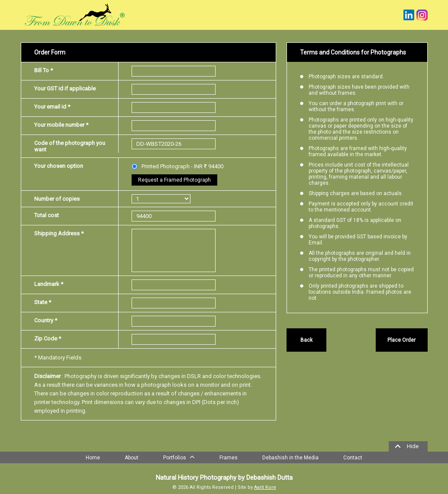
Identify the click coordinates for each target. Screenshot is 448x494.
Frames (229, 458)
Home (93, 458)
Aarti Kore (265, 487)
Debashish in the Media (290, 458)
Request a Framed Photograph (174, 180)
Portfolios (179, 457)
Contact (353, 458)
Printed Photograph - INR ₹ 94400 (177, 166)
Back (306, 340)
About (132, 458)
